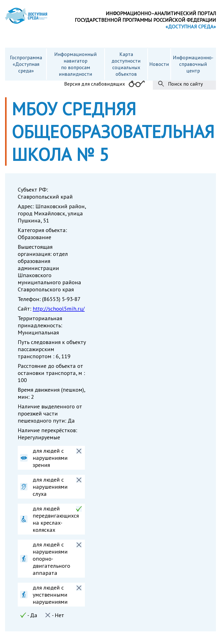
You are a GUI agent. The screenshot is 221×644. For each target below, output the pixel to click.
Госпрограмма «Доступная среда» (26, 64)
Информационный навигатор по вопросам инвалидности (76, 64)
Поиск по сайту (185, 84)
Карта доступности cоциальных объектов (126, 64)
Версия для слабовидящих (95, 84)
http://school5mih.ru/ (59, 309)
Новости (159, 64)
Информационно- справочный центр (193, 64)
